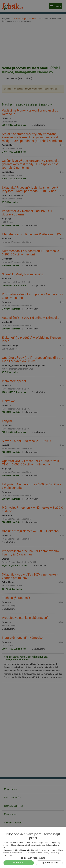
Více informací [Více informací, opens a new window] (8, 855)
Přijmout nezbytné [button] (49, 863)
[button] (33, 858)
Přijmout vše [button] (19, 863)
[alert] (33, 434)
